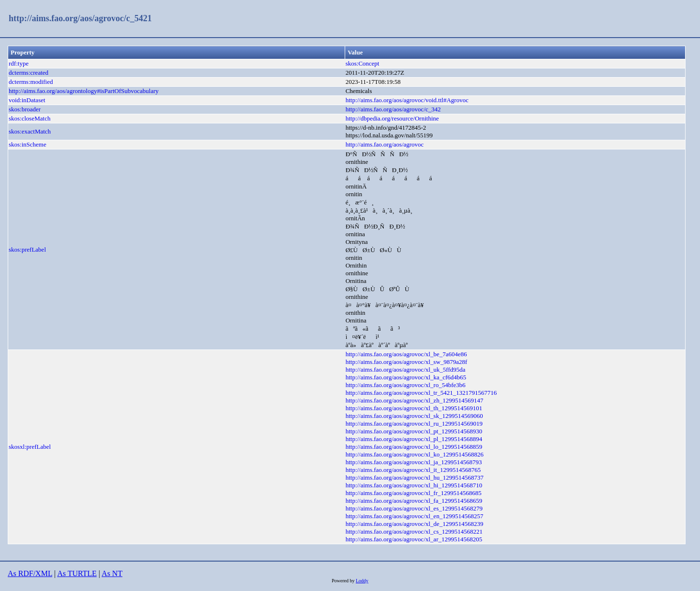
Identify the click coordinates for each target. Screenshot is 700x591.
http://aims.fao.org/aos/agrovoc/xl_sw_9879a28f (407, 362)
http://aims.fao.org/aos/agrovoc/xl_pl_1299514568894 (414, 439)
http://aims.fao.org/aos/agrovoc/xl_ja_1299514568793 (414, 462)
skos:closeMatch (30, 118)
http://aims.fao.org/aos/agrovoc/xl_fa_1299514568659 (414, 501)
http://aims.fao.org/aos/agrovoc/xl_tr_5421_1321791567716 (421, 393)
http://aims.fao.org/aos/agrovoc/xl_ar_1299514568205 (414, 539)
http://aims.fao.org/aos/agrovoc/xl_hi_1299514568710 (414, 485)
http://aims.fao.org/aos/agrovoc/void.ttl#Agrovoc (407, 100)
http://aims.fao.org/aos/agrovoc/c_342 (393, 109)
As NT (112, 573)
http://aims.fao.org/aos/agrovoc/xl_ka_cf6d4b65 (406, 377)
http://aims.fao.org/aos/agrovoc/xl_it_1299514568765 (413, 470)
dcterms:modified (31, 82)
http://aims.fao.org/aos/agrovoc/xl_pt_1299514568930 (414, 431)
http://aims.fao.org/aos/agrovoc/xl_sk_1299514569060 (414, 416)
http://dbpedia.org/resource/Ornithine (392, 118)
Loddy (362, 581)
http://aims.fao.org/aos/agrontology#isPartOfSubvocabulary (84, 91)
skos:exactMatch (30, 131)
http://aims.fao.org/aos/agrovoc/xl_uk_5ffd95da (406, 369)
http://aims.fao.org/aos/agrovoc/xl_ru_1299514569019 (414, 423)
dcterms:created (28, 73)
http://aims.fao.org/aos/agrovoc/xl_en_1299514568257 (415, 516)
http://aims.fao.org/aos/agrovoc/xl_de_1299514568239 (415, 524)
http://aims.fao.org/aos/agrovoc (385, 144)
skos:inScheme (27, 144)
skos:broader (25, 109)
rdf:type (19, 63)
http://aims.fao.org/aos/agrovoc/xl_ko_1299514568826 (415, 454)
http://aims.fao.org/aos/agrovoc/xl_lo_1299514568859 (414, 447)
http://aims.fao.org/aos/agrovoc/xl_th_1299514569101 (414, 408)
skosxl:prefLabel (30, 447)
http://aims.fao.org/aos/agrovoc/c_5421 (80, 18)
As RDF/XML (30, 573)
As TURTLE (77, 573)
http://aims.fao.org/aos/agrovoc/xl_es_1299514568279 (414, 508)
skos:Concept (363, 63)
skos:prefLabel (27, 249)
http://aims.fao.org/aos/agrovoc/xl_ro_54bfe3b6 (406, 385)
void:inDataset (27, 100)
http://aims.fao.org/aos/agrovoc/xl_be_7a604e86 (406, 354)
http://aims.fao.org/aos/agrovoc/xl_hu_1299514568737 (415, 477)
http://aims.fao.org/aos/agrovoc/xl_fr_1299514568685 (414, 493)
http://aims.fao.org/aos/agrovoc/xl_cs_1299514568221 (414, 531)
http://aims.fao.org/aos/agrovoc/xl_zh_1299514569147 (415, 400)
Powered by (344, 581)
